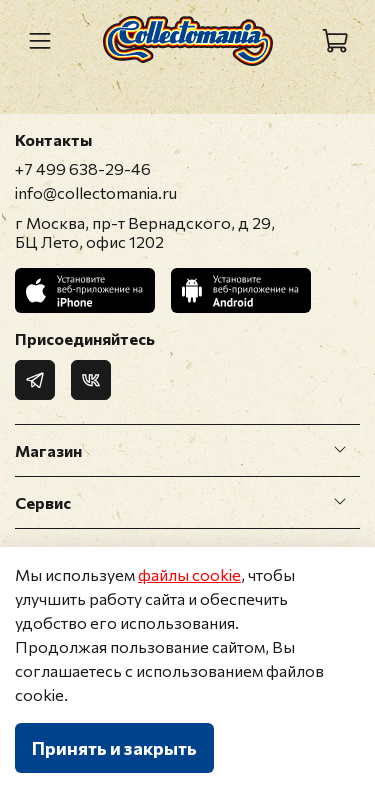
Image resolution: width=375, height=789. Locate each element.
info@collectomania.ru (96, 192)
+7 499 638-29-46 (83, 168)
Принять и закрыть (114, 748)
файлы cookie (189, 574)
